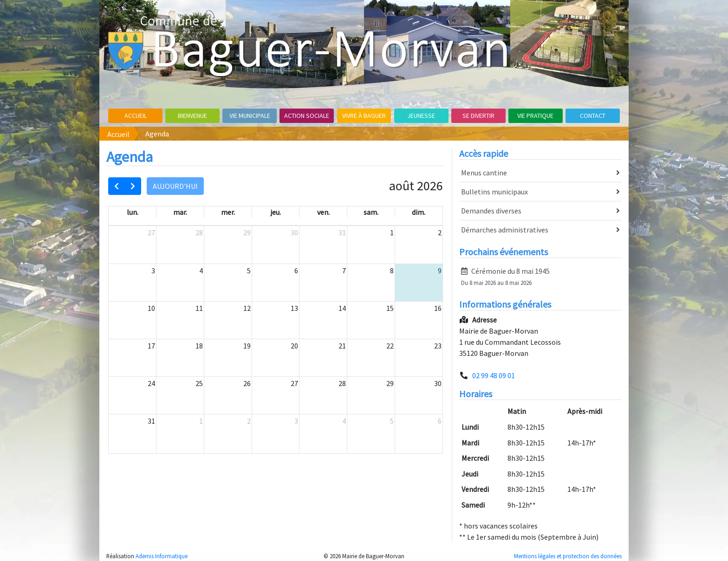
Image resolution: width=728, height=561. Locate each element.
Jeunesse (421, 116)
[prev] (117, 186)
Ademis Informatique (162, 556)
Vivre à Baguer (364, 116)
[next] (133, 186)
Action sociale (307, 116)
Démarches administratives (540, 230)
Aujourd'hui (175, 186)
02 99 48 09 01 (494, 375)
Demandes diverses (540, 211)
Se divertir (478, 116)
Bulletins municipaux (540, 192)
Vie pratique (535, 116)
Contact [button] (593, 116)
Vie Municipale (250, 116)
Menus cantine (540, 173)
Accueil (136, 116)
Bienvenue (192, 116)
